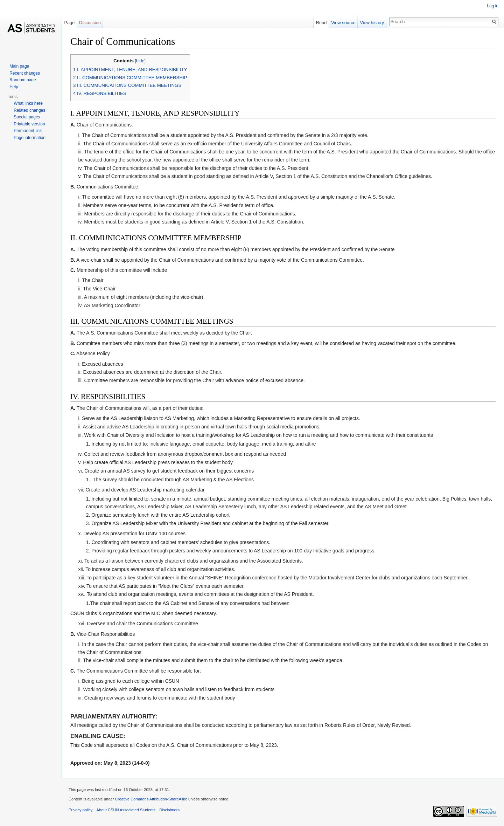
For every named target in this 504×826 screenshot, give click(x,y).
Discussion (90, 23)
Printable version (29, 124)
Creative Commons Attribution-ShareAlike (151, 799)
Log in (493, 6)
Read (321, 23)
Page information (30, 138)
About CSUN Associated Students (126, 810)
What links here (28, 103)
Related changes (29, 110)
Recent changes (25, 73)
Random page (23, 80)
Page (69, 23)
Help (14, 87)
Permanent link (28, 131)
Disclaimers (169, 810)
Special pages (27, 117)
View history (372, 23)
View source (343, 23)
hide (140, 61)
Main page (19, 66)
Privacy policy (80, 810)
